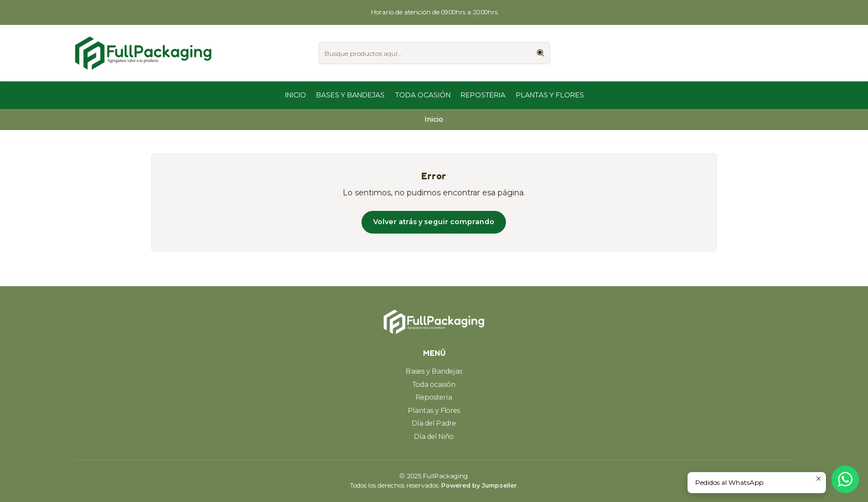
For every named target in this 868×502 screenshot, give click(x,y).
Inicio (296, 95)
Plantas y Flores (550, 95)
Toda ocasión (423, 95)
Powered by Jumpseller (479, 485)
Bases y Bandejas (350, 95)
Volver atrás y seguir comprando (434, 222)
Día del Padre (434, 423)
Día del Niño (434, 436)
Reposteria (483, 95)
